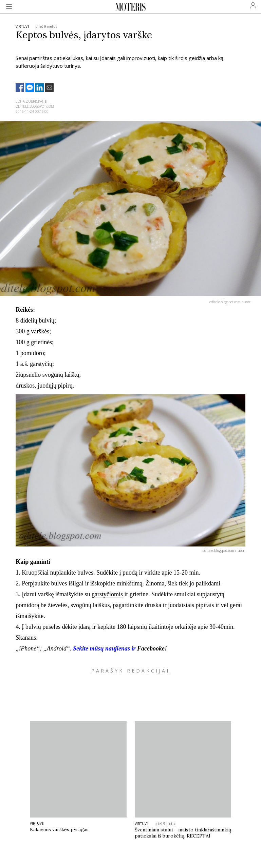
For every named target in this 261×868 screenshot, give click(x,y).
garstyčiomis (107, 594)
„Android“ (57, 648)
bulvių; (47, 321)
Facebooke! (152, 648)
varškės (40, 331)
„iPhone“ (28, 648)
